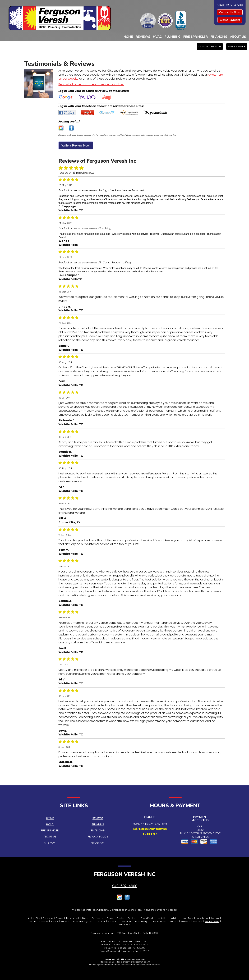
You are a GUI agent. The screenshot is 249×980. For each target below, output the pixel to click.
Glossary (98, 843)
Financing (219, 37)
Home (128, 37)
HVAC (157, 37)
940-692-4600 (125, 886)
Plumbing (172, 37)
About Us (238, 37)
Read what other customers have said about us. (91, 84)
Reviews (143, 37)
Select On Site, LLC (135, 959)
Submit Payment (230, 20)
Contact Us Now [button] (230, 12)
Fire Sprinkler (195, 37)
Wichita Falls (212, 921)
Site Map (50, 843)
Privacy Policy (98, 837)
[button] (210, 47)
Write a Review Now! (76, 145)
